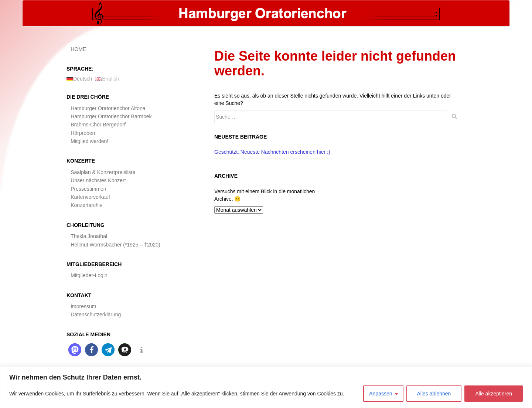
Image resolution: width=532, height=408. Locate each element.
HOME (78, 49)
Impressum (83, 306)
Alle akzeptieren (494, 394)
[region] (266, 387)
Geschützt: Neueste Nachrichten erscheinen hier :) (272, 152)
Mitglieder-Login (89, 275)
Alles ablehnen (434, 394)
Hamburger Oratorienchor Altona (108, 108)
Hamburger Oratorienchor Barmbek (111, 116)
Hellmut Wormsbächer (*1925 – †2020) (115, 245)
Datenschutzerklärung (96, 314)
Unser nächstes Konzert (98, 180)
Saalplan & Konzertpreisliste (103, 172)
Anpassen (381, 394)
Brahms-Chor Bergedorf (98, 125)
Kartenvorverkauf (90, 197)
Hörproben (83, 133)
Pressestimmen (88, 189)
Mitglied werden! (89, 141)
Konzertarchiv (86, 205)
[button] (75, 350)
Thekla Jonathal (89, 236)
